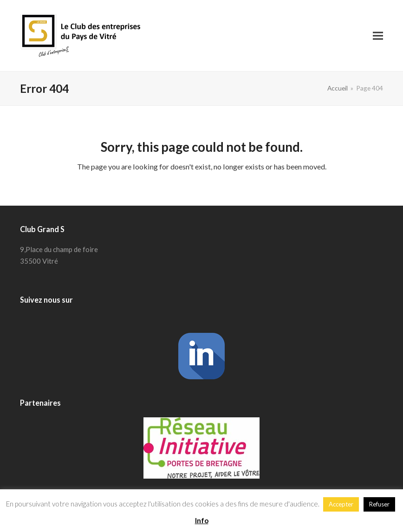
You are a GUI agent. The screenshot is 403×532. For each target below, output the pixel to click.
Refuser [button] (379, 504)
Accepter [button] (341, 504)
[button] (378, 36)
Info (202, 520)
